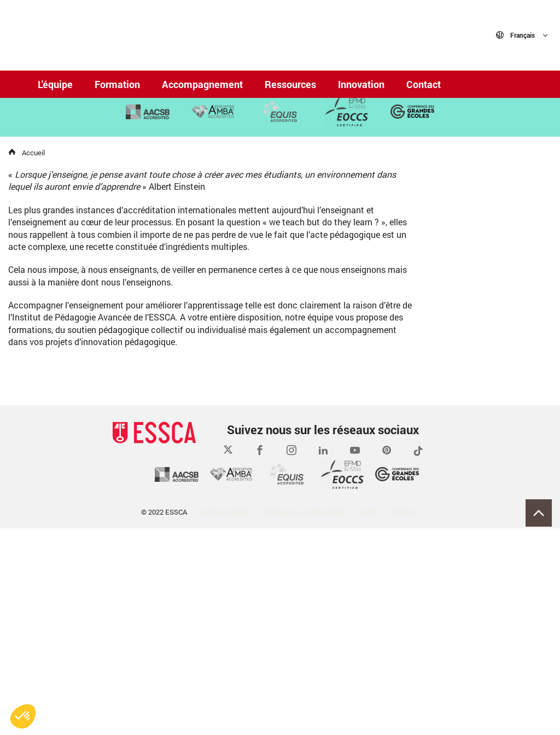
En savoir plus (75, 194)
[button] (23, 716)
